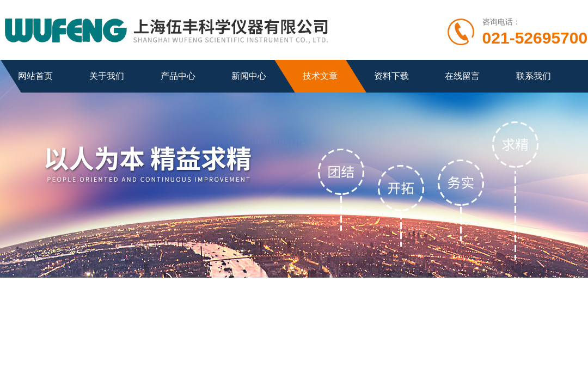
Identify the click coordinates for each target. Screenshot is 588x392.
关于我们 (107, 76)
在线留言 (462, 76)
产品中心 (178, 76)
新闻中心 (249, 76)
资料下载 (391, 76)
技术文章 (320, 76)
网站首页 (35, 76)
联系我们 (534, 76)
